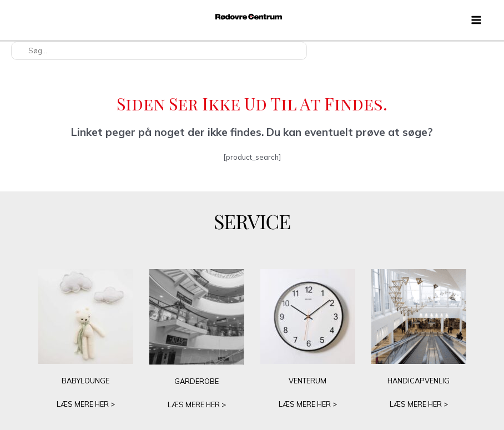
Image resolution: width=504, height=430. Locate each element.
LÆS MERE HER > (86, 404)
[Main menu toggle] (477, 20)
